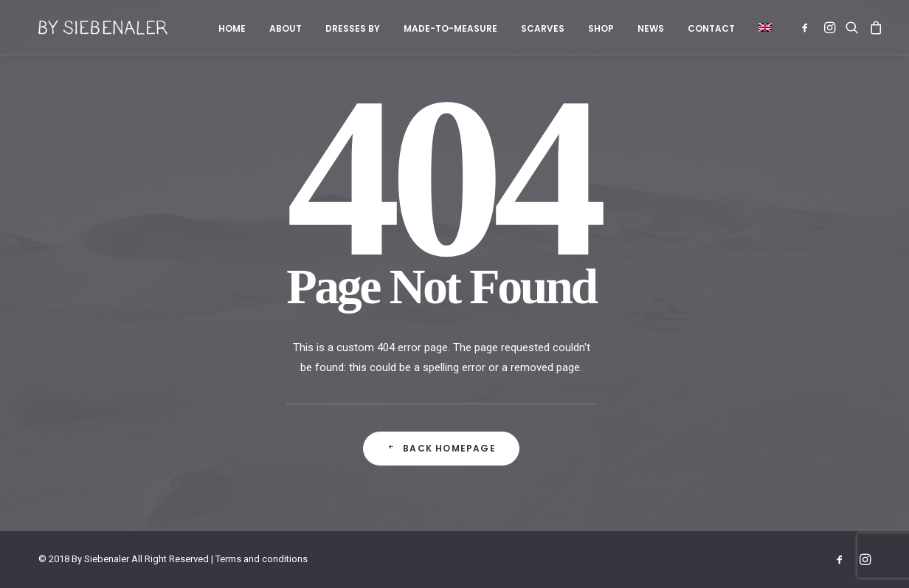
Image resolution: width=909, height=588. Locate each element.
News (651, 28)
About (286, 28)
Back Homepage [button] (441, 448)
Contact (711, 28)
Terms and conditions (262, 559)
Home (232, 28)
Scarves (543, 28)
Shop (601, 28)
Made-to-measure (450, 28)
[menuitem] (232, 29)
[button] (760, 27)
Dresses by (353, 28)
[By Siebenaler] (90, 27)
